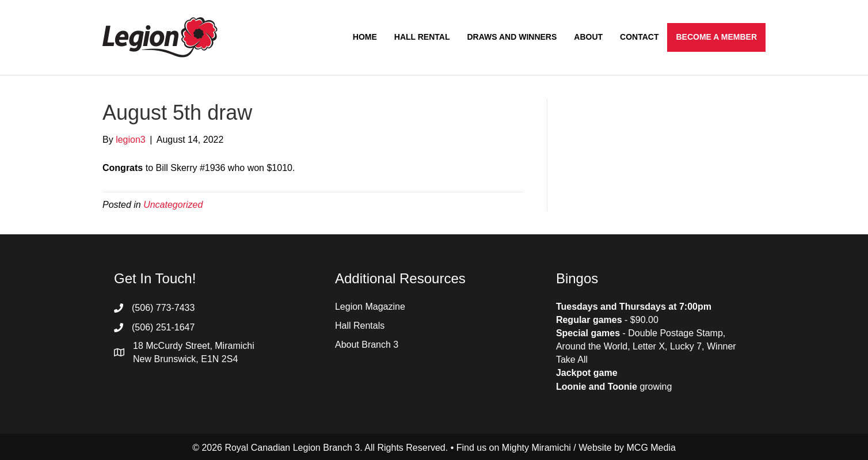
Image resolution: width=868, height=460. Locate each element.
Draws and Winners (512, 37)
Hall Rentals (360, 326)
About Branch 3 (367, 345)
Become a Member (716, 37)
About (588, 37)
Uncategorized (173, 205)
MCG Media (651, 448)
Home (365, 37)
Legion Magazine (370, 307)
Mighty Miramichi (536, 448)
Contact (639, 37)
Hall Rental (422, 37)
